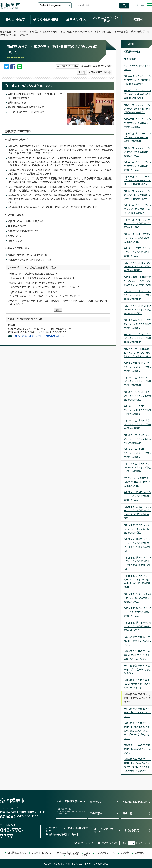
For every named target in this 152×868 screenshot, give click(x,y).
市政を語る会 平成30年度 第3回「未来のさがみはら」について (138, 641)
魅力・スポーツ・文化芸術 (106, 19)
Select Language (51, 5)
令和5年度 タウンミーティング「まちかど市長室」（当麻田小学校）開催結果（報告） (137, 195)
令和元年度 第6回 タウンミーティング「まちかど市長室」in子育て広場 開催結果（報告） (138, 545)
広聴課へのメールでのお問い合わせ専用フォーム (38, 336)
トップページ (20, 32)
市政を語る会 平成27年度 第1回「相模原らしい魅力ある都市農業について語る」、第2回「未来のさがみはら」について (138, 731)
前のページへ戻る (85, 843)
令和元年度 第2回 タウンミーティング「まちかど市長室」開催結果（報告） (138, 612)
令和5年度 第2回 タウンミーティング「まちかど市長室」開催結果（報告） (137, 238)
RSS (88, 853)
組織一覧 (127, 813)
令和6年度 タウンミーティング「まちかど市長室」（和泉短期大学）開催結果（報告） (137, 181)
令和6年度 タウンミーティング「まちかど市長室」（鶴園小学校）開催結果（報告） (137, 80)
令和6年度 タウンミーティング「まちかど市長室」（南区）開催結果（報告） (137, 166)
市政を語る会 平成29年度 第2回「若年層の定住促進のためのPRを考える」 (138, 684)
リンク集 (125, 853)
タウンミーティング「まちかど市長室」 (93, 32)
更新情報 (139, 853)
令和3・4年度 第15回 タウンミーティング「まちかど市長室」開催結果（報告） (137, 295)
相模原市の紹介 (49, 32)
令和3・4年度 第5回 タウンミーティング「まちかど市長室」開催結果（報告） (137, 439)
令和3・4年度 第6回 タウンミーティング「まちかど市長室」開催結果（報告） (137, 424)
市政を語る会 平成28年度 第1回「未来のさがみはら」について (138, 713)
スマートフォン (144, 843)
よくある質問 (132, 831)
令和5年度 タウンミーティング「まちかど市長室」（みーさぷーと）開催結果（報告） (137, 209)
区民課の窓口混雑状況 (135, 802)
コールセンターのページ (103, 831)
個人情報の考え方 (17, 853)
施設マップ (96, 802)
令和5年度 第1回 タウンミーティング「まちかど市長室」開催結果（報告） (137, 252)
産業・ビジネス (76, 19)
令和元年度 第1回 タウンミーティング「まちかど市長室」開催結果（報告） (137, 626)
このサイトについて (41, 853)
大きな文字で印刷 (98, 72)
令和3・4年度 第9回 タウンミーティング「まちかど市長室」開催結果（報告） (137, 381)
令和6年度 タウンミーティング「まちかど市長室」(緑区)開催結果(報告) (137, 152)
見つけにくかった (71, 296)
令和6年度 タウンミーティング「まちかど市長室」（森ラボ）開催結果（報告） (137, 123)
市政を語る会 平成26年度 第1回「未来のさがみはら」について (138, 749)
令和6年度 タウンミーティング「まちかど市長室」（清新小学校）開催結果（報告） (137, 109)
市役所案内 (96, 813)
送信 (58, 310)
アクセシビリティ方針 (77, 855)
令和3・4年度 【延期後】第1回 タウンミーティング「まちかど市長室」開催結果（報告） (137, 353)
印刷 (80, 72)
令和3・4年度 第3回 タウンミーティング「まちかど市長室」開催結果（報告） (137, 468)
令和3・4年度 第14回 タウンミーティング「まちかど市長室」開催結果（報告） (137, 310)
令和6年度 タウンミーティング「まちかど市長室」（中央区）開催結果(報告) (137, 137)
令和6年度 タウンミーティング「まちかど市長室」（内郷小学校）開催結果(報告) (137, 94)
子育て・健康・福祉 (46, 19)
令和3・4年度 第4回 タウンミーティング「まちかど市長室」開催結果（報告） (137, 453)
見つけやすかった (22, 296)
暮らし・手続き (15, 19)
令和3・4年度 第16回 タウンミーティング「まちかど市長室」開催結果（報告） (137, 267)
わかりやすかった (21, 287)
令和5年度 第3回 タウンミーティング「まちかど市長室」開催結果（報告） (137, 223)
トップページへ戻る (109, 843)
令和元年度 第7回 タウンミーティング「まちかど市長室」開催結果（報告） (137, 529)
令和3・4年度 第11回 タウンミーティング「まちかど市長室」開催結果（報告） (137, 338)
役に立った (18, 278)
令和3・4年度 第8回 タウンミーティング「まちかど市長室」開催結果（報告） (137, 396)
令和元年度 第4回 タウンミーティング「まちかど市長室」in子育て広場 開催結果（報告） (137, 581)
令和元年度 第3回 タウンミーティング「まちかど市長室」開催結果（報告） (138, 598)
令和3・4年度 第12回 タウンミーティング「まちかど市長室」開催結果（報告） (137, 324)
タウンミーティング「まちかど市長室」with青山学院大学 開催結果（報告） (138, 482)
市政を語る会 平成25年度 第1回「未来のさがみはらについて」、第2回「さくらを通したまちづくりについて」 (138, 765)
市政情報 (137, 19)
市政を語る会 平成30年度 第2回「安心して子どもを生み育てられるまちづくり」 (138, 655)
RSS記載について (105, 853)
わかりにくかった (71, 287)
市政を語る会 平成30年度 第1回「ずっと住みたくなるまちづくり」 (138, 670)
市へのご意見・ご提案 (68, 853)
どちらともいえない (40, 278)
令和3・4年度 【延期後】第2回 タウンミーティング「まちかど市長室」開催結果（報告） (137, 281)
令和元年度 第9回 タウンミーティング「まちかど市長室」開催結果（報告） (137, 496)
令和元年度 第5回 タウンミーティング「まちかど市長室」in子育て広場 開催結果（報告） (138, 563)
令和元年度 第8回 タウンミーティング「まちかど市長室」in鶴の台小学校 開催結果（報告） (138, 513)
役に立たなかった (65, 278)
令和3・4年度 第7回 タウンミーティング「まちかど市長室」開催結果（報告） (137, 410)
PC (132, 843)
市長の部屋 (66, 32)
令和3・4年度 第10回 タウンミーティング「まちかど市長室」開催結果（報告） (137, 367)
